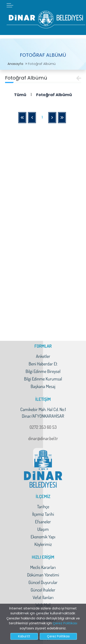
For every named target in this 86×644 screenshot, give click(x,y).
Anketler (43, 356)
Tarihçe (43, 506)
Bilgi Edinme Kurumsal (43, 379)
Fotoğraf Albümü (54, 95)
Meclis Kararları (43, 567)
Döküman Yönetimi (43, 575)
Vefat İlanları (43, 597)
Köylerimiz (43, 544)
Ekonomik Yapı (43, 537)
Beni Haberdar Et (43, 364)
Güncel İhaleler (43, 590)
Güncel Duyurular (43, 582)
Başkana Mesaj (43, 386)
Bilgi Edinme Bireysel (43, 371)
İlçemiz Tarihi (43, 514)
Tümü (20, 95)
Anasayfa (15, 64)
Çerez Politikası (65, 623)
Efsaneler (43, 522)
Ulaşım (43, 529)
